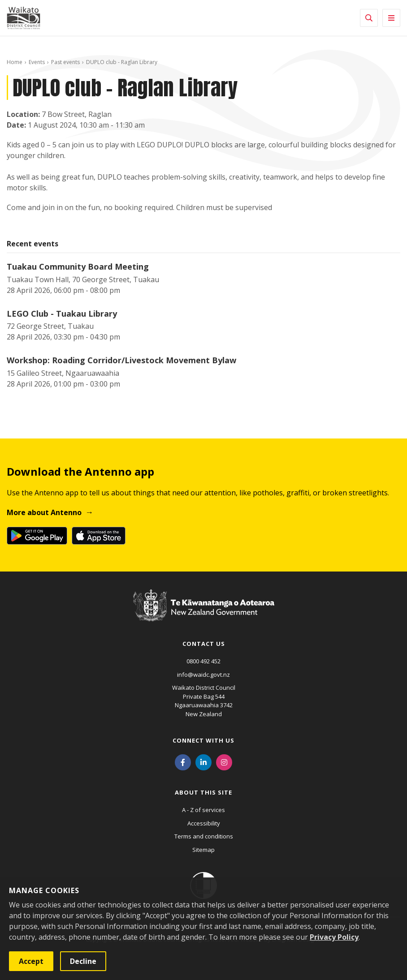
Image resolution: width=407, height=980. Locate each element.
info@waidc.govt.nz (203, 675)
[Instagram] (224, 761)
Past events (65, 62)
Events (37, 62)
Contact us (204, 644)
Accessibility (204, 823)
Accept (31, 961)
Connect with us (203, 740)
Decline (83, 961)
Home (15, 62)
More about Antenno (44, 512)
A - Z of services (203, 810)
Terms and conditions (204, 836)
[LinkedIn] (203, 761)
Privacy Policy (334, 937)
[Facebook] (183, 761)
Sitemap (203, 850)
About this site (203, 792)
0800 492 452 (203, 661)
